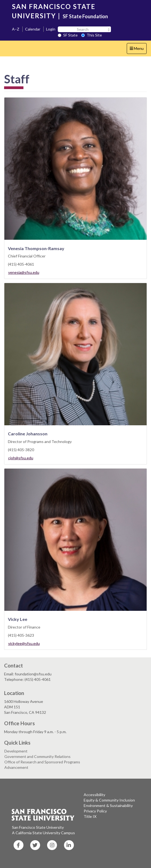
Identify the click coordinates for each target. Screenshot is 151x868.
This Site (92, 35)
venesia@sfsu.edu (24, 272)
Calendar (33, 29)
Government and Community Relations (37, 756)
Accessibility (94, 795)
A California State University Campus (43, 833)
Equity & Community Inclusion (109, 800)
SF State (68, 35)
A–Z (16, 29)
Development (16, 751)
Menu (138, 50)
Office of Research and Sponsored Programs (42, 762)
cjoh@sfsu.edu (21, 458)
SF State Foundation (85, 16)
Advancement (16, 767)
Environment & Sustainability (108, 805)
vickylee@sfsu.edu (24, 643)
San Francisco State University (38, 827)
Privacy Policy (95, 811)
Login (51, 29)
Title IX (90, 816)
